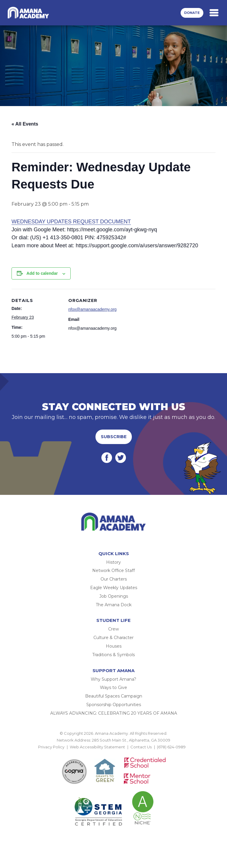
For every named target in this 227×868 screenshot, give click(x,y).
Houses (114, 646)
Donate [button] (192, 13)
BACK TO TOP (113, 754)
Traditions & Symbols (113, 655)
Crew (113, 629)
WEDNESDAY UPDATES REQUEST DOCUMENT (71, 222)
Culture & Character (113, 638)
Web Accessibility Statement (97, 747)
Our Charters (114, 579)
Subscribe (114, 437)
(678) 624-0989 (171, 747)
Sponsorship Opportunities (114, 705)
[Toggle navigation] (214, 13)
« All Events (25, 124)
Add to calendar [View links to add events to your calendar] (42, 273)
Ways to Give (113, 687)
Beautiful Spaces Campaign (114, 696)
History (113, 562)
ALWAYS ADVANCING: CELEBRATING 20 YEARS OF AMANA (114, 713)
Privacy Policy (51, 747)
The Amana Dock (114, 605)
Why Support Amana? (113, 679)
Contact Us (141, 747)
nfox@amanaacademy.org (92, 309)
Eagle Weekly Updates (114, 588)
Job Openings (114, 596)
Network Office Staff (113, 570)
